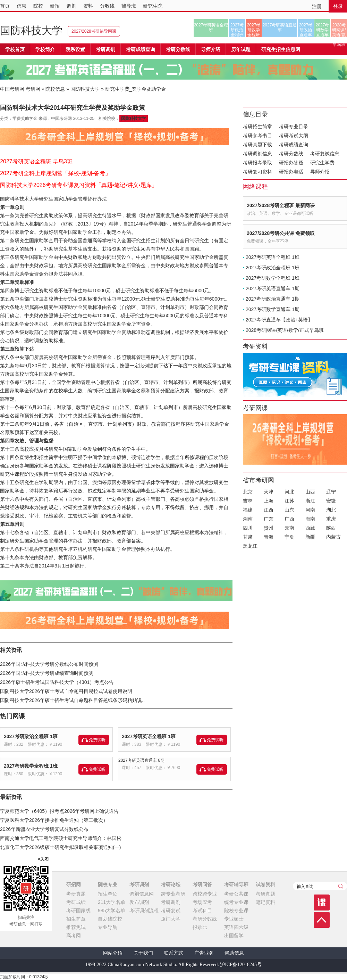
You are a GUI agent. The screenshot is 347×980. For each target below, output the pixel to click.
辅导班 (129, 6)
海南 (310, 519)
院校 (38, 6)
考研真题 (76, 894)
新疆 (310, 537)
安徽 (331, 501)
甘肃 (248, 537)
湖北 (331, 510)
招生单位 (108, 894)
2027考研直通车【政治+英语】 (279, 320)
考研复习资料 (257, 172)
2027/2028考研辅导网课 (94, 31)
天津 (269, 492)
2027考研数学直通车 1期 (273, 309)
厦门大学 (171, 919)
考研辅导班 (236, 884)
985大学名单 (112, 910)
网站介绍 (113, 953)
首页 (5, 6)
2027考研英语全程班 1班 (149, 736)
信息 (22, 6)
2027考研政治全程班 (237, 30)
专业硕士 (234, 919)
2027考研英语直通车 (280, 27)
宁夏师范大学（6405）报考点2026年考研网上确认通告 (59, 811)
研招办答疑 (291, 163)
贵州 (269, 528)
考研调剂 (105, 49)
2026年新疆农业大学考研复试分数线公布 (44, 829)
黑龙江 (250, 546)
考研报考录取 (257, 163)
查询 (341, 886)
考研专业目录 (294, 126)
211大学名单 (112, 902)
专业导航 (108, 927)
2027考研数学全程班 (254, 30)
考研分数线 (291, 154)
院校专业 (108, 884)
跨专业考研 (173, 894)
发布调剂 (139, 902)
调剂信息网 (142, 894)
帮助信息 (234, 953)
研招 (55, 6)
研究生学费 (322, 163)
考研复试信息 (325, 154)
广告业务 (204, 953)
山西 (310, 492)
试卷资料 (265, 884)
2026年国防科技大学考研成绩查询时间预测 (47, 673)
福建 (248, 510)
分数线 (107, 6)
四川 (248, 528)
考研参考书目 (257, 136)
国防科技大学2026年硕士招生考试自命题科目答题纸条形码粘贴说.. (72, 700)
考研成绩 (76, 902)
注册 (317, 6)
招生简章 (76, 919)
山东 (289, 510)
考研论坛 (171, 884)
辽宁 (331, 492)
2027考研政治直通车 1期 (273, 299)
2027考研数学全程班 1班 (31, 766)
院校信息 (55, 89)
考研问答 (202, 884)
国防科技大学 (31, 30)
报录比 (200, 927)
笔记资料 (265, 902)
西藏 (310, 528)
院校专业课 (236, 910)
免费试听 (97, 740)
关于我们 (143, 953)
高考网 (74, 936)
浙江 (310, 501)
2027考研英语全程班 (211, 27)
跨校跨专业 (205, 894)
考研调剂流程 (144, 910)
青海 (269, 537)
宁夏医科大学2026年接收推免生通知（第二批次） (54, 820)
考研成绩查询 (294, 145)
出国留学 (234, 936)
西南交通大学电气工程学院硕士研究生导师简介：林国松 (61, 838)
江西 (269, 510)
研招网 (74, 884)
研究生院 (153, 6)
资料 (88, 6)
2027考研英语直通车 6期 (141, 760)
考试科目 (202, 910)
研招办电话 (291, 172)
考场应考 (202, 902)
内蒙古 (333, 537)
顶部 (322, 920)
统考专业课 (236, 902)
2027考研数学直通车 (323, 30)
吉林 (248, 501)
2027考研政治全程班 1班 (31, 736)
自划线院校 (110, 919)
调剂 (71, 6)
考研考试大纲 (294, 136)
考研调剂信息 (257, 154)
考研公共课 (236, 894)
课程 (322, 903)
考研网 (33, 89)
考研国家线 (78, 910)
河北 (289, 492)
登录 (338, 6)
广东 (269, 519)
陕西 (331, 528)
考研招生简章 (257, 126)
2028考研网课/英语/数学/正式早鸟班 (339, 30)
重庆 (331, 519)
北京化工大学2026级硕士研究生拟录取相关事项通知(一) (60, 847)
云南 (289, 528)
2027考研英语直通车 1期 (273, 288)
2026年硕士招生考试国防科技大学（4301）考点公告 (57, 682)
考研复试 (171, 910)
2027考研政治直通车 (306, 30)
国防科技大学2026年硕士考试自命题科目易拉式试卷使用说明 (66, 691)
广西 (289, 519)
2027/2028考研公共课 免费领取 (281, 233)
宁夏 (289, 537)
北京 (248, 492)
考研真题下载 (257, 145)
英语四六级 (236, 927)
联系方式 (173, 953)
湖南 (248, 519)
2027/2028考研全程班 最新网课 (281, 205)
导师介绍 (211, 49)
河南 (310, 510)
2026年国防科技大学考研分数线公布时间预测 (49, 664)
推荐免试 (76, 927)
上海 (269, 501)
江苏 (289, 501)
